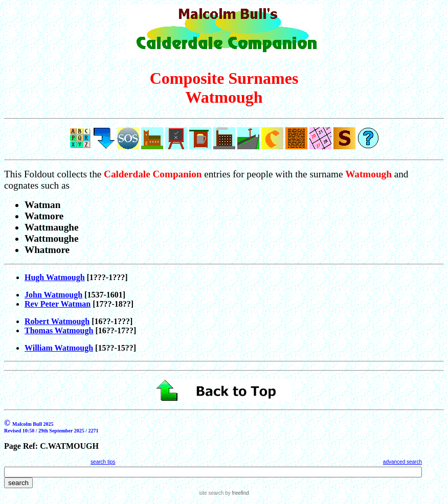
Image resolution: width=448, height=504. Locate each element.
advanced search (402, 462)
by (236, 493)
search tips (103, 462)
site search (211, 493)
